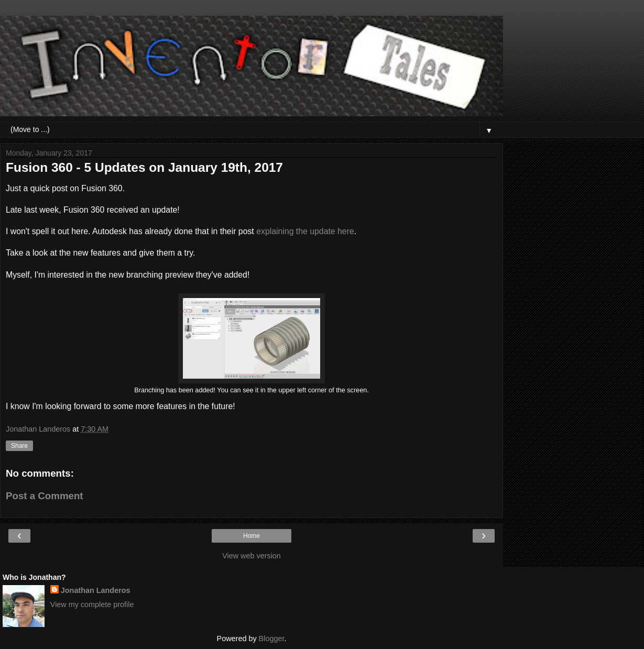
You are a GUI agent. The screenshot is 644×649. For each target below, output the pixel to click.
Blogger (272, 639)
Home (252, 536)
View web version (252, 556)
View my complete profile (92, 604)
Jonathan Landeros (96, 590)
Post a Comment (45, 496)
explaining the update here (305, 231)
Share (19, 446)
